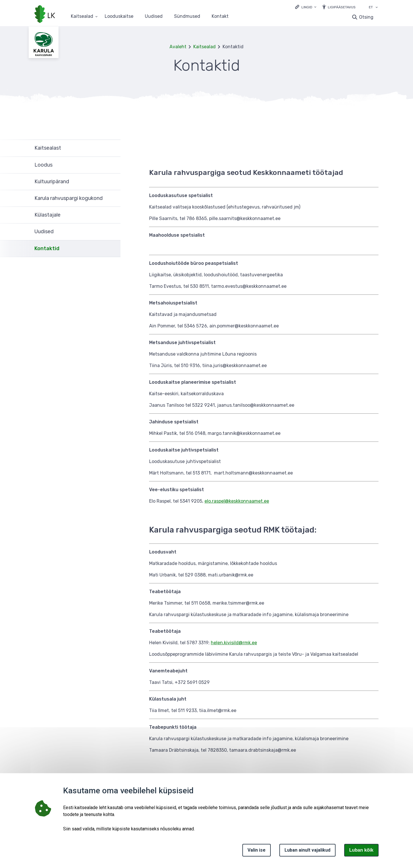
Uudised (154, 17)
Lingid (307, 7)
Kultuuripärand (52, 182)
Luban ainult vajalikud (307, 850)
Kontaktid (47, 248)
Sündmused (187, 17)
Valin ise (257, 850)
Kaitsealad (204, 47)
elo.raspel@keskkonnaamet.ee (237, 501)
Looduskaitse (119, 17)
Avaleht (178, 47)
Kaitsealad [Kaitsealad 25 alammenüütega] (82, 17)
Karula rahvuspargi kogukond (69, 198)
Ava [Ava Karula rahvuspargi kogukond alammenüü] (113, 198)
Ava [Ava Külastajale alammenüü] (113, 215)
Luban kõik (361, 850)
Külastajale (47, 215)
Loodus (43, 165)
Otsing (366, 17)
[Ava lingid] (306, 7)
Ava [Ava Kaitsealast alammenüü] (113, 148)
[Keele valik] (377, 8)
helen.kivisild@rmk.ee (234, 643)
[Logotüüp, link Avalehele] (45, 15)
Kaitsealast (48, 148)
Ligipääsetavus (342, 7)
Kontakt (220, 17)
